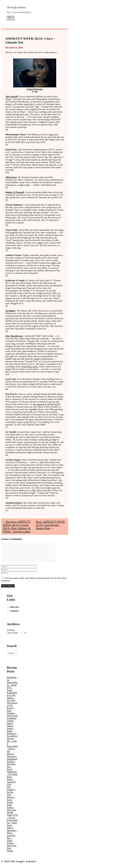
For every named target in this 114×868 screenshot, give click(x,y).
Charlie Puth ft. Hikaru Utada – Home (10, 726)
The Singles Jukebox (16, 7)
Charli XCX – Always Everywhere (12, 818)
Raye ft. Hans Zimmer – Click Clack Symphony (12, 713)
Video (30, 89)
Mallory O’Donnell (15, 192)
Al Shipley (10, 311)
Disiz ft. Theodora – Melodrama (12, 756)
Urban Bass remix (30, 367)
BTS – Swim (10, 689)
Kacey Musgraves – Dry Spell (12, 772)
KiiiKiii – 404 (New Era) (11, 764)
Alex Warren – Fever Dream (11, 799)
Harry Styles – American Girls (11, 781)
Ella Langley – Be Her (11, 790)
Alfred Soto (11, 177)
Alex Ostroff (11, 97)
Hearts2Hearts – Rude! (12, 684)
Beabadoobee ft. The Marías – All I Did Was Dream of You (12, 699)
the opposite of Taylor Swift (46, 404)
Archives (11, 630)
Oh (37, 107)
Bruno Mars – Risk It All (12, 749)
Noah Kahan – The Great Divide (11, 809)
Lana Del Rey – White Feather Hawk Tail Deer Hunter (12, 843)
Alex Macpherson (14, 336)
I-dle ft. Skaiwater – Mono (12, 830)
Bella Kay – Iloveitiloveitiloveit (12, 736)
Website (38, 89)
